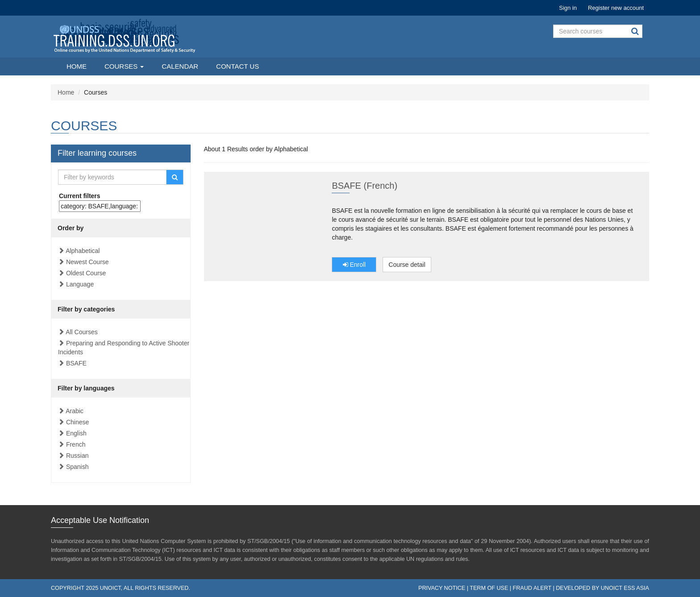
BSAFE (76, 363)
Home (77, 66)
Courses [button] (124, 66)
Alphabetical (83, 251)
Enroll (354, 265)
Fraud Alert (532, 588)
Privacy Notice (442, 588)
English (76, 433)
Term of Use (489, 588)
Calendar (180, 66)
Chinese (77, 422)
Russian (77, 456)
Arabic (75, 411)
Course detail (407, 265)
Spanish (77, 467)
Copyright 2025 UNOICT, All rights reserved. (121, 588)
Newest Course (87, 262)
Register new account (616, 8)
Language (80, 284)
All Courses (82, 332)
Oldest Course (86, 273)
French (76, 444)
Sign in (568, 8)
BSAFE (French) (365, 186)
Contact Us (237, 66)
